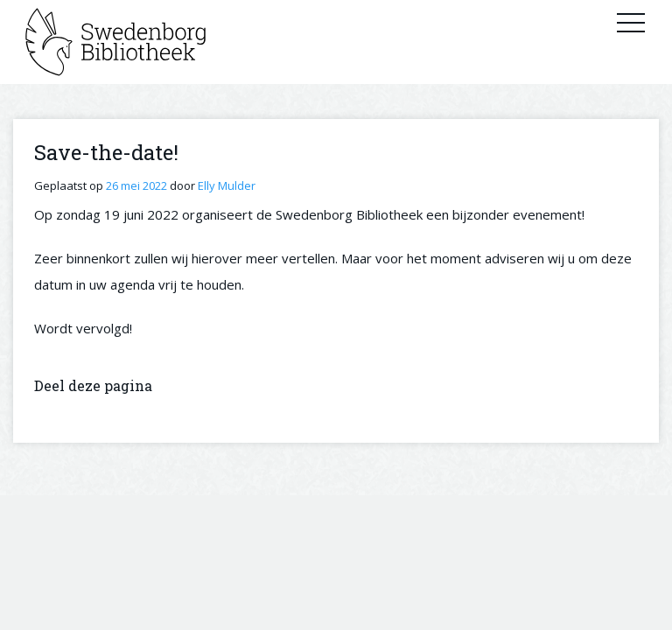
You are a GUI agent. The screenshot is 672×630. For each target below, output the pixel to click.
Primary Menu (631, 22)
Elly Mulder (227, 185)
